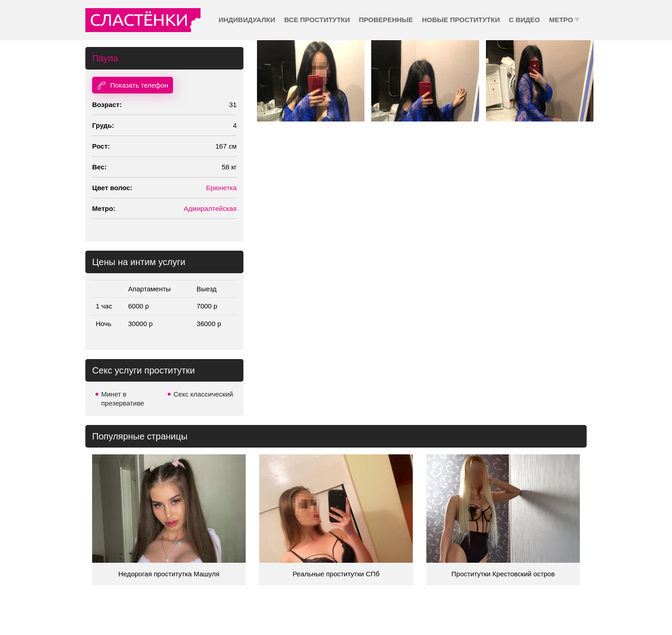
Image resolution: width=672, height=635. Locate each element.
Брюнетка (221, 188)
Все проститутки (317, 20)
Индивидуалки (247, 20)
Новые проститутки (461, 20)
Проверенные (386, 20)
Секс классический (203, 394)
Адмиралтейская (210, 208)
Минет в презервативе (123, 399)
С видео (525, 20)
